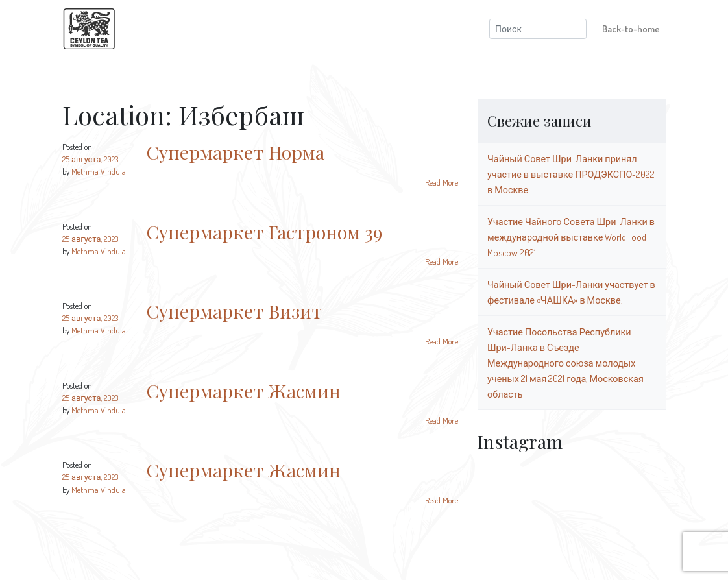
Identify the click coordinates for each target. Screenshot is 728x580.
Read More (442, 182)
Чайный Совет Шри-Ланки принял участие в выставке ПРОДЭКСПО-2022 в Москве (571, 174)
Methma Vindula (99, 171)
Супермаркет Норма (235, 152)
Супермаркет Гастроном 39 (264, 232)
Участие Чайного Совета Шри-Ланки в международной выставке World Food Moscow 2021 (571, 237)
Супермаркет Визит (234, 311)
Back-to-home (631, 29)
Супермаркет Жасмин (243, 391)
